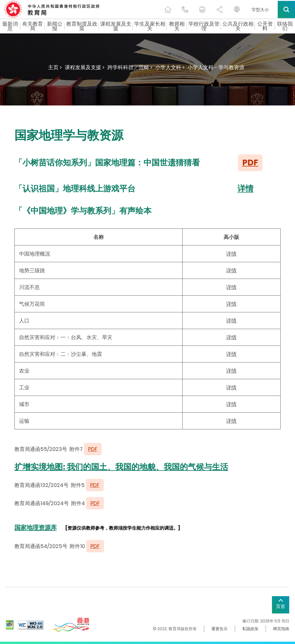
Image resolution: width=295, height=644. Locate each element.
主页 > (55, 67)
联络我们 (285, 26)
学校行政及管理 (204, 26)
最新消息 (10, 26)
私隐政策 (250, 629)
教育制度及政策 (82, 26)
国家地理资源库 (36, 527)
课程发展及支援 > (85, 67)
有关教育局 (33, 26)
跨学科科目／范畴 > (130, 67)
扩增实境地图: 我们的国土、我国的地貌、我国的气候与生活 (121, 467)
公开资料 (265, 26)
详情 (245, 189)
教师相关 (177, 26)
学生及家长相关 (150, 26)
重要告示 (220, 629)
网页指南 (281, 629)
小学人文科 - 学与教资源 (216, 67)
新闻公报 (55, 26)
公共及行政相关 (238, 26)
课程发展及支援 (116, 26)
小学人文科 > (170, 67)
